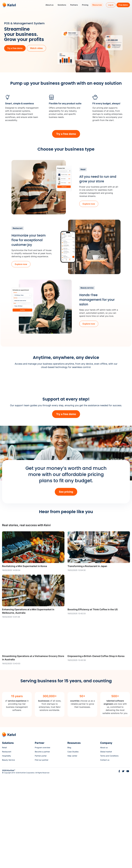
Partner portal (41, 848)
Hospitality (7, 848)
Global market (106, 844)
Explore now (89, 204)
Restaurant (7, 844)
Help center (72, 848)
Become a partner (42, 844)
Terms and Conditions (109, 848)
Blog (69, 840)
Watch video (36, 48)
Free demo (123, 5)
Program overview (42, 840)
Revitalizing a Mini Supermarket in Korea (24, 659)
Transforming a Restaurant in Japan (87, 659)
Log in (111, 5)
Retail (4, 840)
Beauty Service (8, 853)
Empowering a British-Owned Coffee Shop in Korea (96, 749)
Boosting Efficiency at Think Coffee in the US (93, 702)
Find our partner (42, 853)
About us (104, 840)
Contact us (105, 853)
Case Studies (73, 844)
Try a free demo (15, 48)
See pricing (66, 584)
